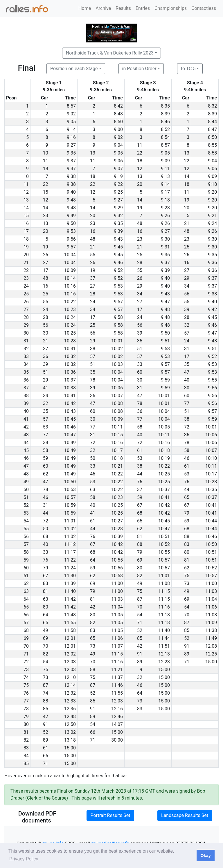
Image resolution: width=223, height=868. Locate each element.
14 (187, 176)
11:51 (164, 646)
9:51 (165, 341)
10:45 (70, 419)
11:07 (117, 646)
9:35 (71, 153)
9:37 (71, 161)
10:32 (70, 356)
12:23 (164, 662)
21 (187, 223)
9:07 (118, 169)
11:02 (70, 529)
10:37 (70, 380)
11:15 (164, 591)
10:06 (117, 388)
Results (123, 8)
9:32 (118, 216)
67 (140, 505)
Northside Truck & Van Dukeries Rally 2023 (110, 53)
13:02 (70, 732)
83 (187, 544)
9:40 (71, 192)
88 (187, 536)
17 (46, 270)
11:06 (211, 607)
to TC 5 (188, 69)
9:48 (71, 200)
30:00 (117, 740)
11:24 (70, 568)
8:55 (212, 145)
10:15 (117, 435)
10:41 (70, 396)
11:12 (70, 544)
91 (187, 646)
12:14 (70, 685)
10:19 (164, 458)
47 (187, 372)
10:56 (117, 568)
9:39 (118, 231)
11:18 (164, 615)
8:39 (165, 114)
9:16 (71, 137)
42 (93, 607)
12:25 (211, 654)
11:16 (164, 607)
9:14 (71, 129)
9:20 (212, 192)
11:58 (70, 630)
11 (140, 145)
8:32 (212, 106)
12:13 (164, 654)
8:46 (165, 122)
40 (187, 380)
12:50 (70, 724)
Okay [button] (205, 856)
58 (140, 427)
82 (140, 576)
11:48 (70, 615)
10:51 (164, 536)
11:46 (117, 685)
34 (187, 286)
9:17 (165, 192)
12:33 (70, 701)
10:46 (70, 427)
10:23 (70, 309)
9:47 (165, 302)
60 (140, 372)
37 (93, 278)
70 (140, 607)
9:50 (71, 223)
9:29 (118, 208)
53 (46, 427)
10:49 (70, 443)
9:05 (71, 122)
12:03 (70, 662)
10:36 (70, 372)
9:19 (118, 176)
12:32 (70, 693)
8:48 (118, 114)
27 (46, 263)
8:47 (212, 129)
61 (140, 450)
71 (140, 623)
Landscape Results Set (185, 815)
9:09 (165, 161)
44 (140, 474)
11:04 (211, 599)
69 (140, 560)
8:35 (165, 106)
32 (187, 325)
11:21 (117, 670)
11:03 (211, 591)
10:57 (70, 497)
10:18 (164, 450)
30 (46, 333)
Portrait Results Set (110, 815)
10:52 (164, 544)
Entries (143, 8)
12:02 (70, 654)
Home (85, 8)
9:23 (165, 208)
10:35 (211, 490)
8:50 (118, 122)
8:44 (212, 122)
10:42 (70, 403)
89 (187, 654)
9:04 (118, 145)
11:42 (70, 599)
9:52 (118, 270)
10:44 (211, 521)
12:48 (70, 717)
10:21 (117, 466)
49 (140, 583)
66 (93, 732)
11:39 (70, 583)
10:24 (70, 317)
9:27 (71, 145)
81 (140, 536)
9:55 (212, 380)
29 (187, 278)
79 (187, 513)
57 (187, 333)
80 (187, 552)
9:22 (118, 184)
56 (187, 294)
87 (140, 599)
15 (46, 192)
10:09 (70, 270)
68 (140, 513)
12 (140, 169)
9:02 (71, 114)
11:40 (70, 591)
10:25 (70, 333)
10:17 (117, 450)
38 (93, 349)
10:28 (70, 341)
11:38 (211, 630)
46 (187, 458)
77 (187, 403)
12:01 (70, 638)
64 (93, 560)
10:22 (70, 302)
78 (93, 380)
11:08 (164, 583)
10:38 (70, 388)
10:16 (70, 286)
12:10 (70, 677)
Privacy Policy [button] (24, 859)
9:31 (165, 247)
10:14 (70, 278)
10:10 (211, 458)
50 (93, 458)
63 (93, 490)
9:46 (118, 263)
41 (46, 388)
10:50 (70, 482)
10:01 (117, 341)
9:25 (118, 192)
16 (93, 231)
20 (140, 184)
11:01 (70, 521)
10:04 (70, 255)
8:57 (71, 106)
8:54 (165, 137)
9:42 (212, 309)
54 (187, 607)
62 (46, 474)
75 (187, 576)
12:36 (70, 709)
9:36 (165, 255)
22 (140, 153)
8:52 (165, 129)
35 (140, 341)
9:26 (165, 216)
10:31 (70, 349)
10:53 (70, 490)
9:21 (212, 216)
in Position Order (139, 69)
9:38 (71, 176)
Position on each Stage (74, 69)
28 (140, 263)
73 (187, 583)
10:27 (117, 521)
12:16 (117, 709)
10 (46, 153)
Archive (103, 8)
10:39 (117, 536)
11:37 (117, 677)
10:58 (117, 576)
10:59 (70, 505)
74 (46, 693)
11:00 (117, 583)
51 (140, 349)
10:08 (117, 403)
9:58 (118, 317)
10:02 (117, 349)
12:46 (117, 717)
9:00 (118, 129)
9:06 (118, 161)
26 (46, 255)
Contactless (204, 8)
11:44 (164, 638)
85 (187, 630)
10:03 (117, 364)
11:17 (70, 552)
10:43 (70, 411)
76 (140, 482)
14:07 (117, 724)
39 (187, 309)
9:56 (71, 239)
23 (46, 216)
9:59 (165, 380)
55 (93, 255)
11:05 (117, 615)
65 (187, 497)
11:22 (70, 560)
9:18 (212, 184)
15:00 (211, 662)
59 (46, 458)
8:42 (118, 106)
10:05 (164, 427)
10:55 (164, 552)
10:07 (117, 396)
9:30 (165, 239)
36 (46, 356)
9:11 (165, 169)
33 (140, 364)
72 (187, 427)
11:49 (211, 638)
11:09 (211, 623)
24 (93, 302)
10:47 (70, 435)
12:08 (211, 646)
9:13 (165, 176)
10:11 (117, 427)
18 (140, 161)
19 (187, 200)
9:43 (118, 239)
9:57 (71, 247)
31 (187, 349)
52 (140, 630)
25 (187, 247)
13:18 (70, 740)
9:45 (118, 247)
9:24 (212, 223)
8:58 (212, 153)
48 (140, 223)
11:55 (70, 623)
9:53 (71, 231)
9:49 (71, 216)
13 (93, 153)
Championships (171, 8)
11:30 (70, 576)
